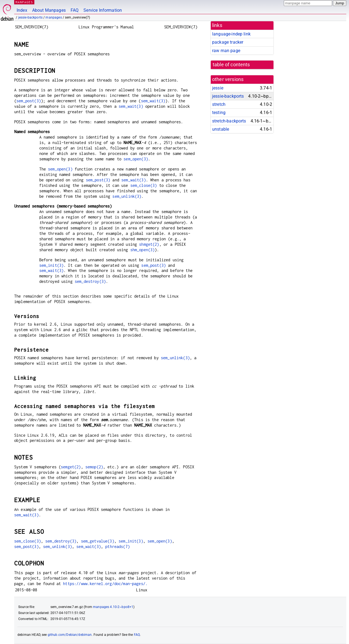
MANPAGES (24, 2)
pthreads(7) (118, 546)
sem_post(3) (29, 101)
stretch (219, 104)
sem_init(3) (52, 265)
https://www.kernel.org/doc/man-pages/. (105, 584)
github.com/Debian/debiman (70, 635)
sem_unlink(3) (127, 196)
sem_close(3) (144, 185)
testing (219, 113)
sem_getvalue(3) (98, 541)
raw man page (226, 51)
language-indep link (231, 34)
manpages (54, 17)
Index (22, 10)
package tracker (228, 42)
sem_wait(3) (153, 101)
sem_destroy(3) (90, 281)
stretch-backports (229, 121)
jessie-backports (30, 17)
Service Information (103, 10)
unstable (221, 129)
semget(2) (71, 467)
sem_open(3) (136, 159)
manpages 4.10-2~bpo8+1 (113, 607)
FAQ (75, 10)
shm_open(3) (143, 250)
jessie (218, 88)
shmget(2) (149, 244)
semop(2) (94, 467)
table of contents (231, 65)
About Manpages (49, 10)
